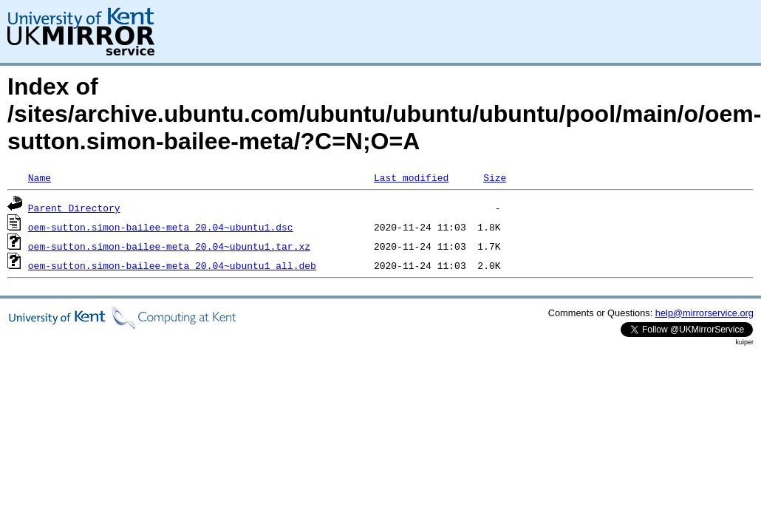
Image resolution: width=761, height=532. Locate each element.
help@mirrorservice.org (704, 313)
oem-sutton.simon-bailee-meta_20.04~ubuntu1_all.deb (172, 265)
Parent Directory (74, 208)
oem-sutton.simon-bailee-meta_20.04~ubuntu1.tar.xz (169, 246)
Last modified (411, 177)
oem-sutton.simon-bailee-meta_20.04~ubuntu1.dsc (161, 227)
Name (40, 177)
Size (495, 177)
